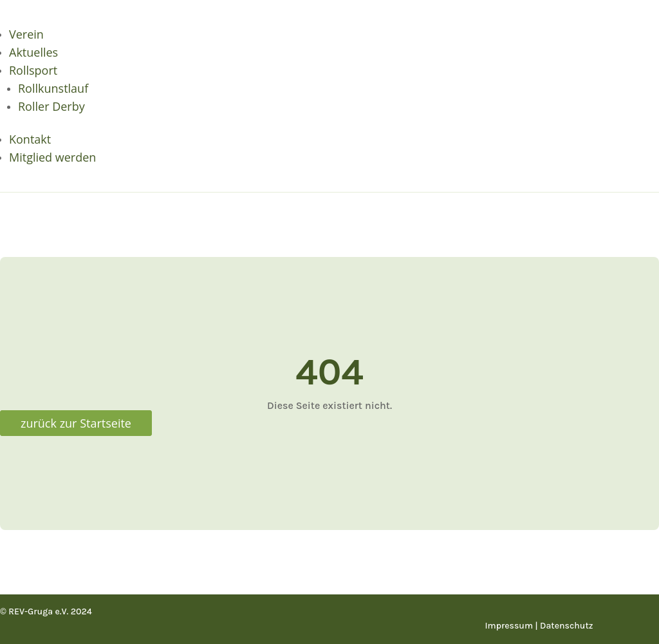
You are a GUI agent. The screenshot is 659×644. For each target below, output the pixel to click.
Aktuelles (33, 52)
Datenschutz (567, 626)
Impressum (509, 626)
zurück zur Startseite (76, 423)
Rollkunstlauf (53, 88)
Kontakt (30, 139)
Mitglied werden (52, 157)
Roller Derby (51, 106)
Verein (26, 34)
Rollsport (33, 70)
